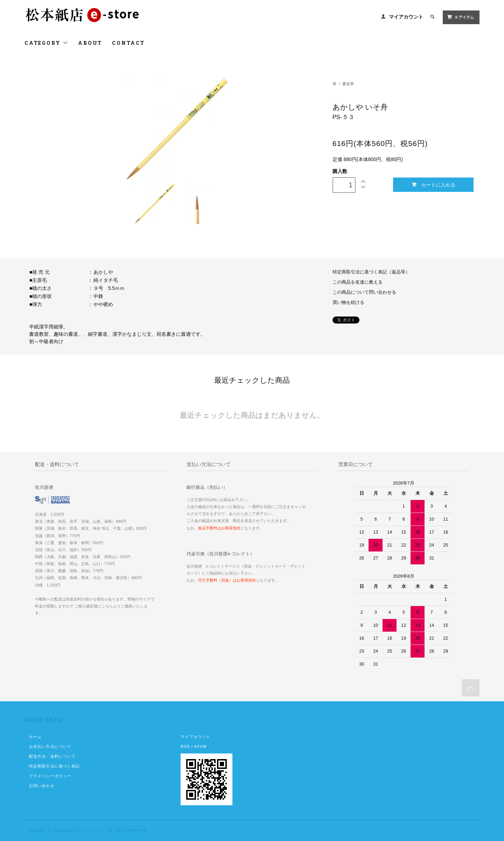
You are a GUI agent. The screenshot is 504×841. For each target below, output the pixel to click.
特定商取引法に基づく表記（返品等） (371, 272)
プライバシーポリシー (50, 776)
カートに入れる (433, 185)
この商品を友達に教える (358, 282)
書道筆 (348, 84)
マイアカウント (406, 17)
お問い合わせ (42, 786)
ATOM (201, 746)
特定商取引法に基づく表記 (54, 766)
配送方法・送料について (52, 756)
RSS (185, 746)
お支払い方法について (50, 746)
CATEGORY (46, 43)
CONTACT (128, 43)
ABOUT (90, 43)
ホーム (35, 737)
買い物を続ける (348, 303)
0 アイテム (460, 17)
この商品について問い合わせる (364, 292)
